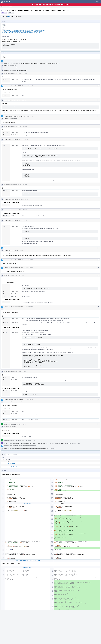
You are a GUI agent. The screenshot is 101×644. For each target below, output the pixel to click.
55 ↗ (5, 436)
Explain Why (68, 443)
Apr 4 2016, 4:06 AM (28, 307)
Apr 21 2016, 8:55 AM (51, 449)
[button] (100, 2)
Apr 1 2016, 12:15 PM (29, 86)
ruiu (5, 25)
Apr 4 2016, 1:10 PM (22, 372)
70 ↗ (5, 302)
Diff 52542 (21, 307)
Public (11, 13)
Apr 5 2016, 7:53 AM (21, 424)
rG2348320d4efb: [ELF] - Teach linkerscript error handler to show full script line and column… (23, 30)
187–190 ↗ (6, 132)
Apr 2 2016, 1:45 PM (28, 260)
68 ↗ (5, 391)
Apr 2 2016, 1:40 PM (28, 248)
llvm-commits (20, 70)
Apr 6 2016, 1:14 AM (76, 443)
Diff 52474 (21, 248)
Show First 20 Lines (19, 478)
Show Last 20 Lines (36, 561)
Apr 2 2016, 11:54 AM (22, 210)
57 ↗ (5, 330)
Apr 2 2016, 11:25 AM (22, 127)
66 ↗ (5, 145)
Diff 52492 (21, 268)
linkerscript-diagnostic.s (13, 467)
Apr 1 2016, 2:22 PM (21, 100)
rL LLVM (4, 57)
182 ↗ (5, 291)
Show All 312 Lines (27, 561)
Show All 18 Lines (27, 503)
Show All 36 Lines (27, 567)
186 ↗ (5, 294)
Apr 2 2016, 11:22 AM (28, 116)
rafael (6, 27)
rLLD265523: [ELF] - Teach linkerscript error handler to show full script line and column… (22, 31)
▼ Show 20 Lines (36, 478)
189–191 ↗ (6, 296)
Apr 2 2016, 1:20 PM (23, 221)
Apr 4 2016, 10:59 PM (29, 400)
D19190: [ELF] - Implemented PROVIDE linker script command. (31, 449)
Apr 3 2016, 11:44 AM (20, 276)
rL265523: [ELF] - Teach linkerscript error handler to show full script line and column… (22, 33)
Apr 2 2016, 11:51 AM (23, 199)
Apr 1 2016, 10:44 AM (22, 74)
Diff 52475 (21, 260)
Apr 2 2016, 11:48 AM (22, 185)
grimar (9, 16)
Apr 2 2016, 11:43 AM (23, 140)
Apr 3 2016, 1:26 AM (28, 268)
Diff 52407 (21, 86)
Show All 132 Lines (28, 478)
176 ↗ (5, 79)
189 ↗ (5, 135)
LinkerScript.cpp (11, 463)
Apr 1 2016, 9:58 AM (28, 61)
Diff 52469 (21, 116)
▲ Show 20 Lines (18, 561)
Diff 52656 (21, 400)
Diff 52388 (20, 61)
